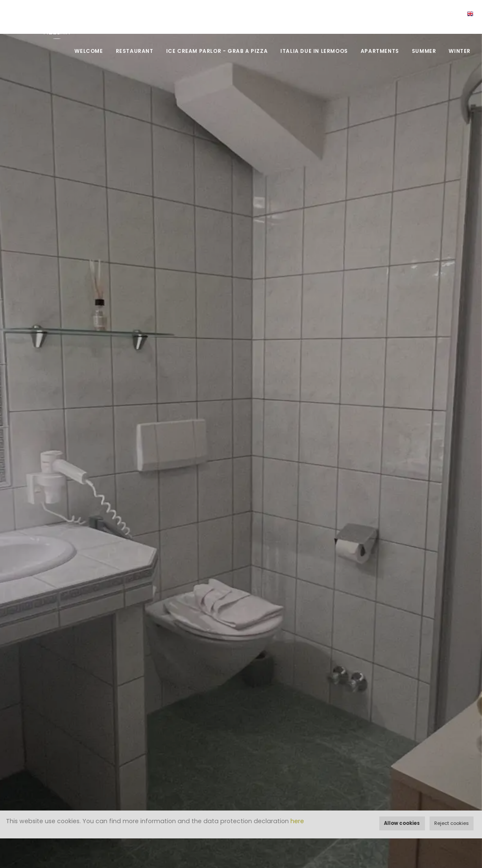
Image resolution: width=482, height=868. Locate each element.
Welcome (89, 51)
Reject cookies (452, 823)
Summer (424, 51)
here (297, 821)
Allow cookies (402, 823)
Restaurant (135, 51)
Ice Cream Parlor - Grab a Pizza (217, 51)
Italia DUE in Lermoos (314, 51)
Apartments (380, 51)
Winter (460, 51)
